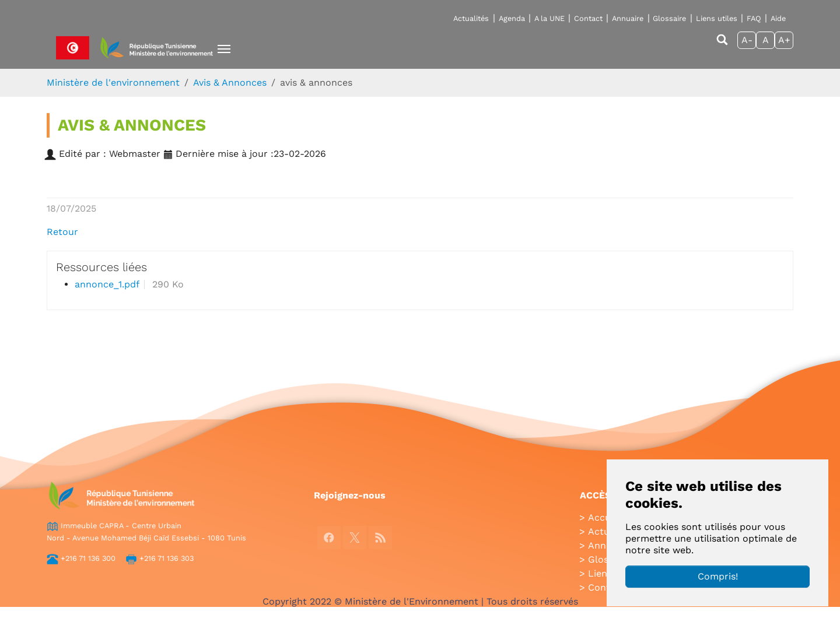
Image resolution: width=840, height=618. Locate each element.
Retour (62, 232)
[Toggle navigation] (224, 49)
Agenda (512, 18)
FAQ (754, 18)
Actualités (471, 18)
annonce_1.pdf (107, 284)
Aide (778, 18)
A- (747, 40)
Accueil (605, 517)
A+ (784, 40)
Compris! (718, 576)
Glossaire (669, 18)
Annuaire (628, 18)
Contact (588, 18)
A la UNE (549, 18)
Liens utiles (717, 18)
